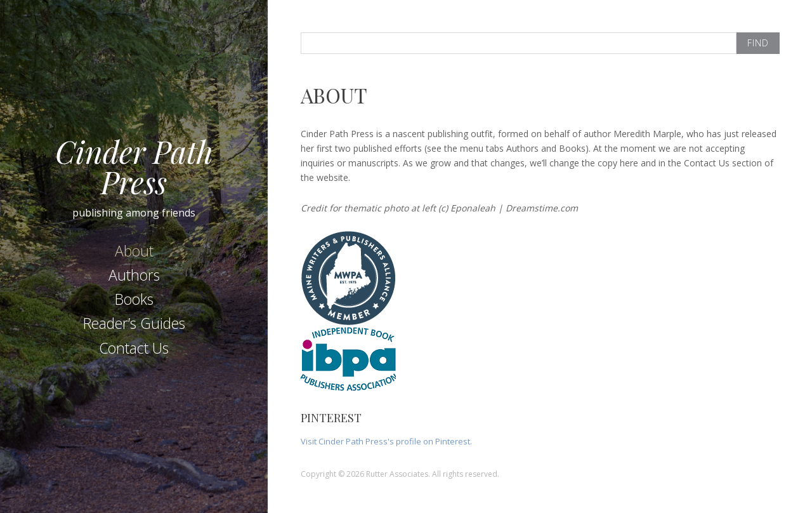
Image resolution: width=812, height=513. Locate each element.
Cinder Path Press (134, 166)
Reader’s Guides (134, 323)
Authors (134, 275)
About (134, 251)
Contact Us (134, 348)
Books (134, 299)
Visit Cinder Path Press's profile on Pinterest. (386, 441)
